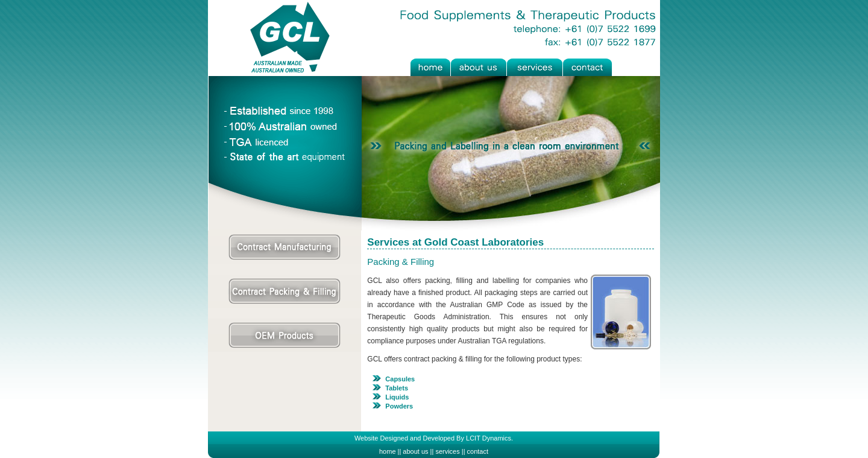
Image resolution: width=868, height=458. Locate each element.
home (388, 451)
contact (478, 451)
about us (415, 451)
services (447, 451)
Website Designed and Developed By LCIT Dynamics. (434, 438)
